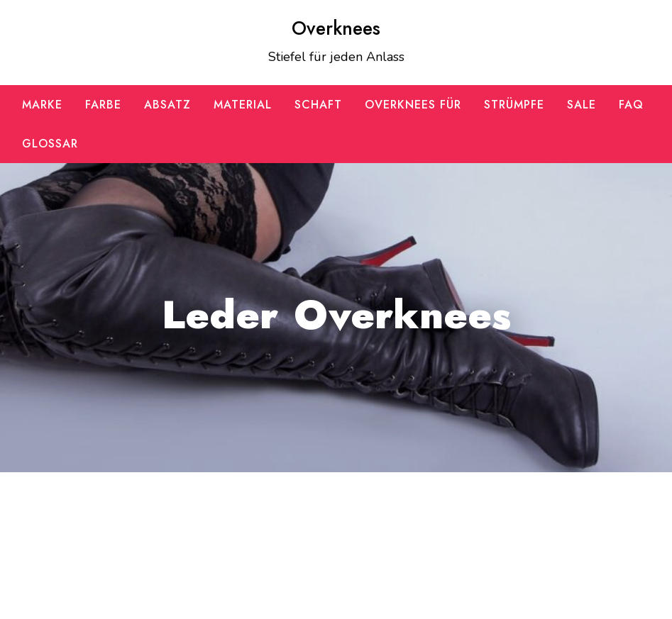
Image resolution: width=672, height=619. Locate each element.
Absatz (167, 105)
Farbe (103, 105)
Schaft (318, 105)
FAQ (631, 105)
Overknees (336, 28)
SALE (582, 105)
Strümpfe (514, 105)
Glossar (50, 144)
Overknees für (413, 105)
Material (243, 105)
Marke (42, 105)
